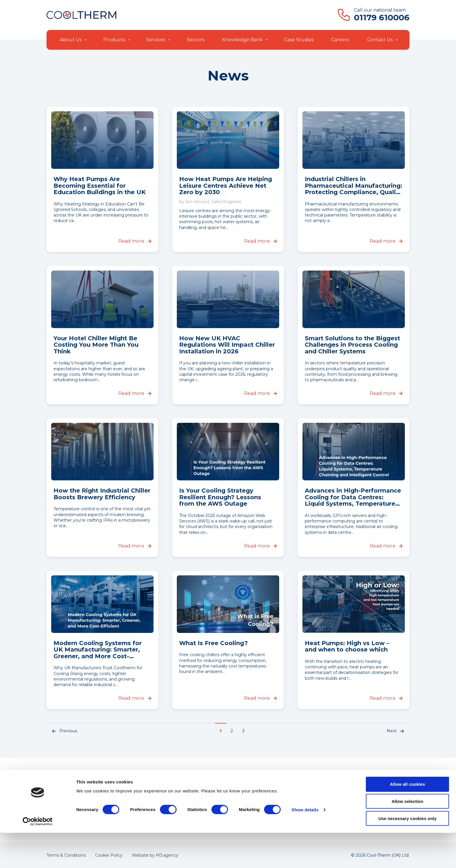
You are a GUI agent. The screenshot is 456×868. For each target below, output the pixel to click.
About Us (71, 40)
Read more (135, 241)
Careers (340, 40)
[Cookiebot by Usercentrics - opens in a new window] (38, 857)
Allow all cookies (408, 819)
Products (114, 40)
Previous (64, 731)
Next (396, 731)
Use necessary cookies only (407, 854)
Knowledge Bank (242, 40)
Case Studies (299, 40)
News (275, 795)
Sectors (195, 40)
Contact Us (380, 40)
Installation (211, 795)
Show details (305, 845)
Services (156, 40)
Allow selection (407, 836)
